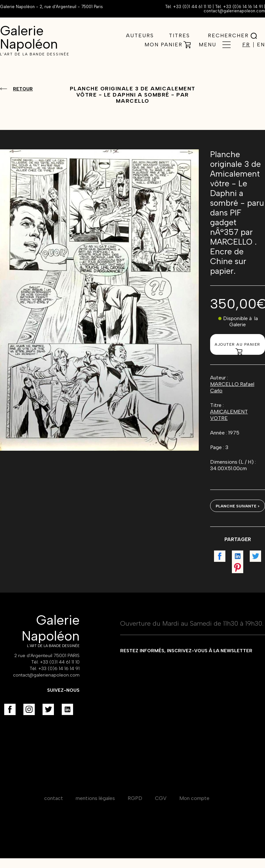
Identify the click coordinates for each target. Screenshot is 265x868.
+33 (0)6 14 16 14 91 (243, 7)
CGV (161, 798)
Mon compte (194, 798)
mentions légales (95, 798)
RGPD (135, 798)
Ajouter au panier (238, 348)
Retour (23, 89)
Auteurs (140, 35)
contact (54, 798)
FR (246, 45)
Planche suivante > (238, 506)
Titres (179, 35)
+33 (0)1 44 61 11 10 (192, 7)
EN (261, 45)
